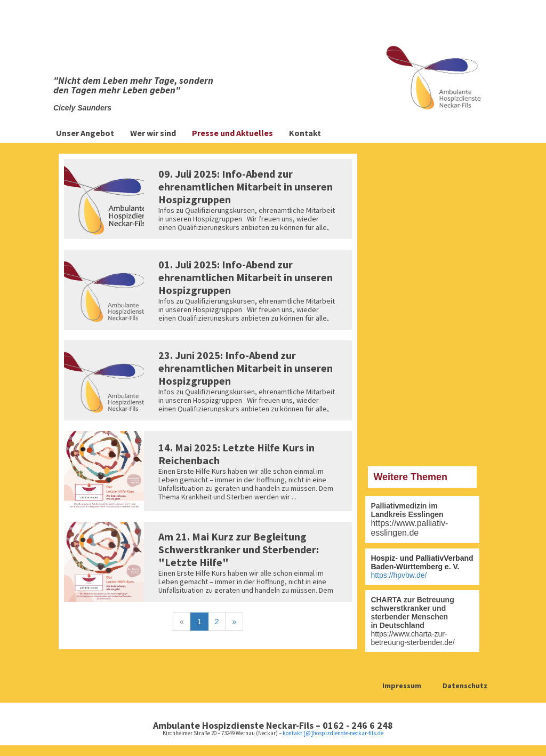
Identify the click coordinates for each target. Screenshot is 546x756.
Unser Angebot (85, 133)
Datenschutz (465, 686)
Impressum (402, 686)
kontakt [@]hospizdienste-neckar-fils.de (333, 733)
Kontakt (305, 133)
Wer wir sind (153, 133)
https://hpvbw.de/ (399, 575)
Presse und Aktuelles (232, 133)
